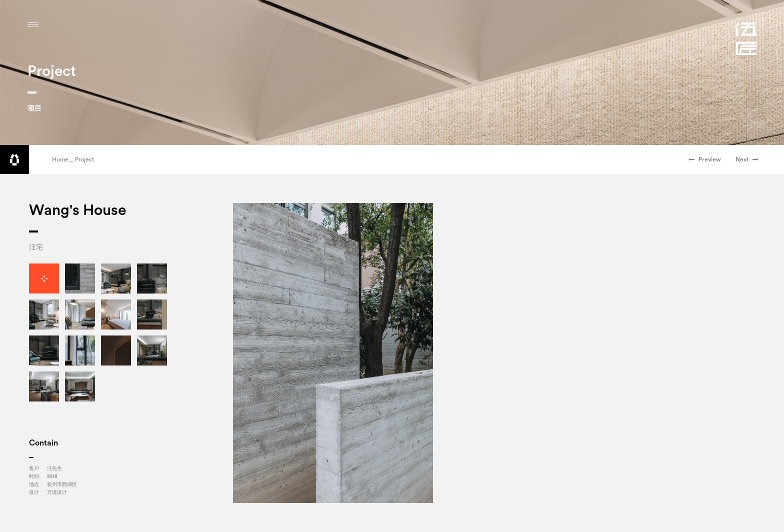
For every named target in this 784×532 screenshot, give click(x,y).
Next (747, 159)
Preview (705, 159)
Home (60, 159)
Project (84, 159)
